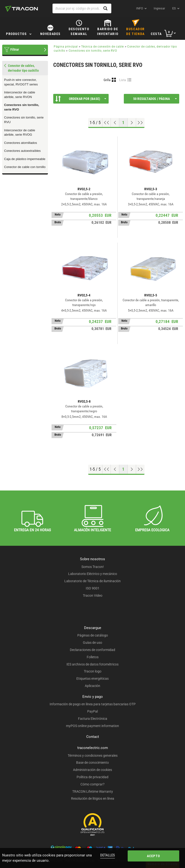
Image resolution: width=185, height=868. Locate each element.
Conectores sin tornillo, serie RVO (22, 107)
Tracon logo (93, 671)
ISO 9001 (93, 588)
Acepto (153, 856)
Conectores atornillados (21, 143)
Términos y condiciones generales (93, 756)
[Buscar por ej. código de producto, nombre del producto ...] (82, 8)
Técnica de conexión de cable (102, 47)
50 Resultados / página (155, 99)
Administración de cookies (92, 770)
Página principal (66, 47)
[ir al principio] (107, 123)
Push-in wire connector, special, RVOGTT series (21, 82)
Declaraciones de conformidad (92, 650)
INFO (140, 8)
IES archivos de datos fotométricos (92, 664)
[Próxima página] (132, 123)
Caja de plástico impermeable (25, 159)
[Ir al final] (140, 123)
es (174, 8)
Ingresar (159, 8)
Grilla (107, 80)
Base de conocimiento (92, 763)
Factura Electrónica (93, 719)
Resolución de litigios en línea (93, 798)
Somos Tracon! (93, 567)
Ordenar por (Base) (81, 99)
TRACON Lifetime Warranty (93, 791)
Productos (16, 34)
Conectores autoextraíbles (22, 151)
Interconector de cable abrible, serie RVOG (20, 133)
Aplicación (92, 686)
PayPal (92, 711)
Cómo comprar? (92, 784)
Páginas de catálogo (93, 635)
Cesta (156, 34)
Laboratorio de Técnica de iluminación (92, 581)
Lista (123, 80)
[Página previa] (115, 123)
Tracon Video (93, 595)
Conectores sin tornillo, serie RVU (24, 120)
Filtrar (15, 49)
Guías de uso (92, 643)
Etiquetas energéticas (92, 679)
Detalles (108, 855)
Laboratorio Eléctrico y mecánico (93, 574)
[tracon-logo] (21, 9)
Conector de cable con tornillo (25, 167)
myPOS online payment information (92, 726)
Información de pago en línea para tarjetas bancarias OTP (93, 704)
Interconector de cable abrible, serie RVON (20, 95)
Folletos (93, 657)
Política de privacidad (92, 777)
